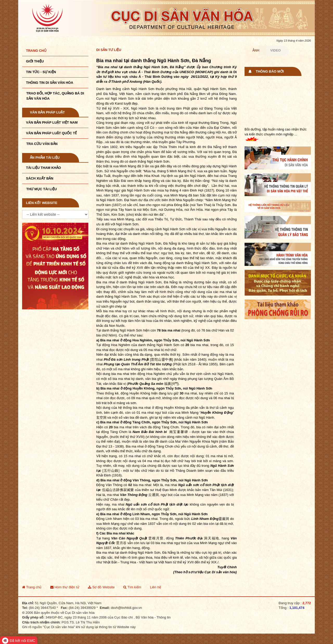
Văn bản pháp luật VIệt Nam (52, 122)
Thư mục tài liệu (41, 189)
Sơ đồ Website (101, 587)
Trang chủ (36, 51)
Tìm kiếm (132, 587)
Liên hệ (155, 587)
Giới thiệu (35, 61)
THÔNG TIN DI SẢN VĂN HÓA (50, 83)
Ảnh (256, 50)
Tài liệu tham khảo (43, 168)
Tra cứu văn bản (42, 144)
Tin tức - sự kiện (41, 72)
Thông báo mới (270, 71)
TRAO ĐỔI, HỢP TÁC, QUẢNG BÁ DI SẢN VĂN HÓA (55, 96)
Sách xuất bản (40, 178)
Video (276, 50)
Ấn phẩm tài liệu (45, 158)
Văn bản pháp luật (47, 112)
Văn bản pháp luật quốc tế (51, 133)
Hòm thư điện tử (65, 587)
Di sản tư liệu (109, 50)
